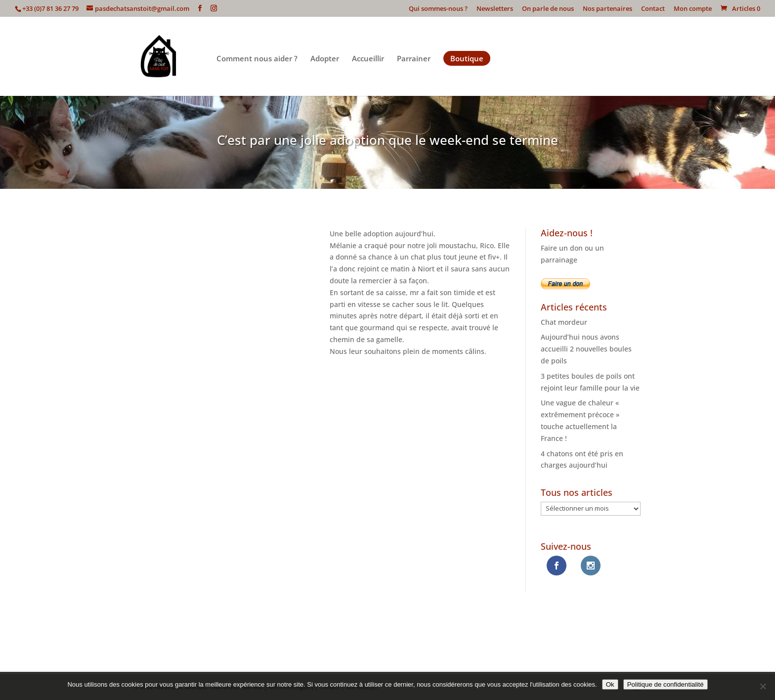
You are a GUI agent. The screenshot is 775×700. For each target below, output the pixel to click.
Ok (610, 684)
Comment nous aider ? (257, 59)
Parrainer (414, 59)
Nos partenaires (607, 9)
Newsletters (495, 9)
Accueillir (368, 59)
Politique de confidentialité (666, 684)
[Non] (763, 686)
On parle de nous (548, 9)
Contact (653, 9)
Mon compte (693, 9)
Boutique (467, 58)
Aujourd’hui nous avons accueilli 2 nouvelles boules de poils (586, 349)
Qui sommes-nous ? (438, 9)
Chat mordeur (564, 322)
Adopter (325, 59)
